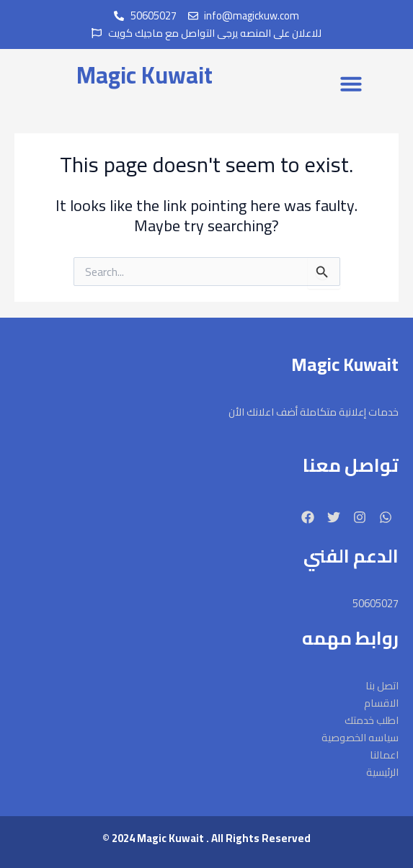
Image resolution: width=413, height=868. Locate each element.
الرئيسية (382, 772)
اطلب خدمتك (372, 720)
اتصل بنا (382, 686)
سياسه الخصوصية (360, 738)
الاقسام (381, 703)
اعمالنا (384, 755)
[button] (351, 84)
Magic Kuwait (145, 75)
